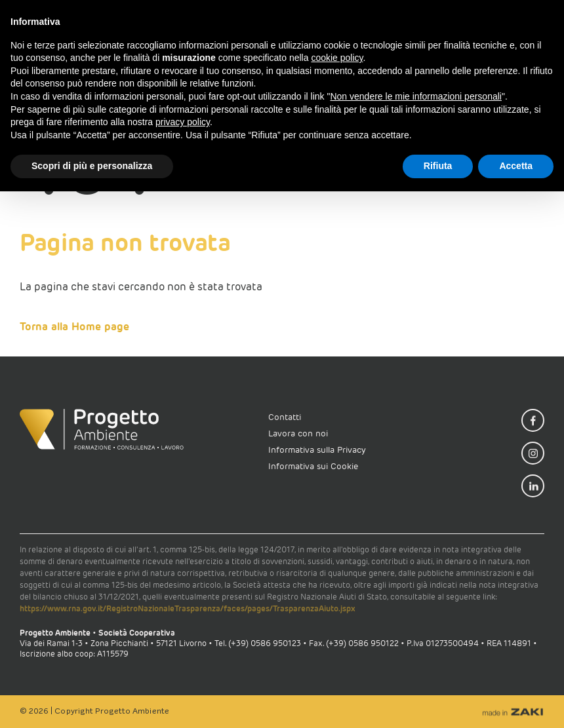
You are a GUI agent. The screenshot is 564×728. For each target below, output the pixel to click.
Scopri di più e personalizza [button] (92, 166)
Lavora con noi (298, 433)
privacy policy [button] (183, 122)
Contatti (285, 417)
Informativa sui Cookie (313, 466)
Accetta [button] (516, 166)
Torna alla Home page (74, 327)
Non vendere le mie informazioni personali (415, 96)
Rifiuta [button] (438, 166)
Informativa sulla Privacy (317, 450)
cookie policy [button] (337, 58)
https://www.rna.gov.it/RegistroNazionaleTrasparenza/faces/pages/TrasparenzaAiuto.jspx (188, 608)
